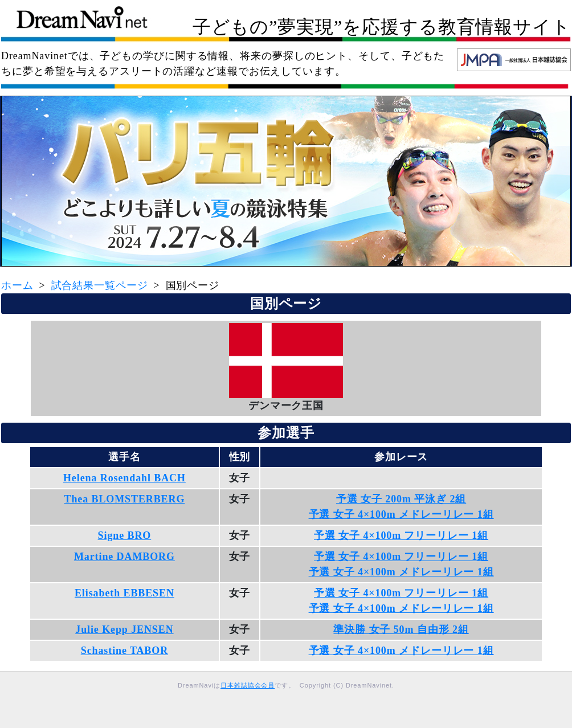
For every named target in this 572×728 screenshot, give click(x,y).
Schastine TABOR (124, 651)
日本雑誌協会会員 (248, 685)
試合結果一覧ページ (100, 285)
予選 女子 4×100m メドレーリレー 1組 (401, 514)
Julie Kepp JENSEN (124, 629)
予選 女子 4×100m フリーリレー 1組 (401, 535)
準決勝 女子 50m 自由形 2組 (401, 629)
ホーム (17, 285)
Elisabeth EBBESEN (124, 593)
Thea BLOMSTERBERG (124, 499)
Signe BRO (125, 535)
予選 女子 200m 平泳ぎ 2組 (401, 499)
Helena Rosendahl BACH (124, 478)
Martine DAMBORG (124, 557)
